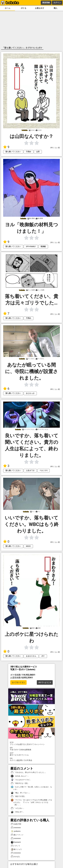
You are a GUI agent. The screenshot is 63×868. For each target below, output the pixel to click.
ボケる (24, 8)
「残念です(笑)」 (18, 796)
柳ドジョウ (16, 849)
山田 (38, 152)
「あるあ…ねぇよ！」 (20, 776)
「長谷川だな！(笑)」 (20, 783)
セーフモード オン (18, 682)
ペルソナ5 (43, 470)
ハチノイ (15, 846)
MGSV (28, 546)
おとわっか (30, 393)
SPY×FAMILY (31, 246)
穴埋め (29, 152)
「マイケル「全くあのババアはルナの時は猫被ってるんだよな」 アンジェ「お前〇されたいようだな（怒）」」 (31, 802)
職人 (56, 8)
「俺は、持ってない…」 (21, 793)
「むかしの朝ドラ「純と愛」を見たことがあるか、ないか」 (31, 788)
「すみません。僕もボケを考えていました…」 (29, 772)
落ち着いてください (13, 152)
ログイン (57, 3)
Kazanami (16, 842)
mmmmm (16, 828)
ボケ (43, 656)
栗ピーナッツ (17, 835)
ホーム (8, 8)
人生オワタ (30, 470)
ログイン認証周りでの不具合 (31, 759)
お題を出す (40, 8)
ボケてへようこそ (45, 682)
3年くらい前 (55, 148)
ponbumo (16, 831)
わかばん (15, 857)
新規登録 (46, 3)
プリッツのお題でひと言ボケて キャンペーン (31, 743)
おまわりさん (31, 656)
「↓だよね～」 (18, 808)
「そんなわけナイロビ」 (21, 780)
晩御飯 (43, 246)
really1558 (16, 824)
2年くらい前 (55, 242)
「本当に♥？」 (18, 812)
